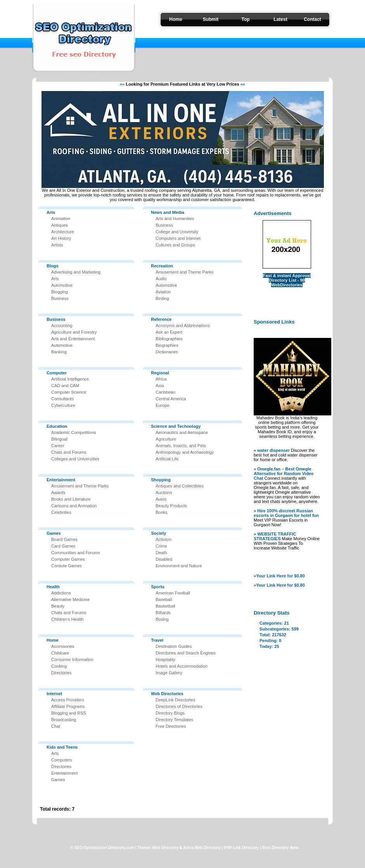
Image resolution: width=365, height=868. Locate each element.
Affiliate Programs (68, 706)
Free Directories (171, 726)
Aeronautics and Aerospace (182, 432)
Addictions (61, 593)
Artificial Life (167, 459)
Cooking (59, 666)
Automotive (62, 285)
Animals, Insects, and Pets (181, 446)
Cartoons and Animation (74, 506)
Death (161, 553)
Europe (162, 405)
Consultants (62, 399)
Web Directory (165, 848)
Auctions (164, 493)
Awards (58, 493)
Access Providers (68, 700)
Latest (280, 19)
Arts (51, 212)
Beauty (58, 606)
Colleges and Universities (75, 459)
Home (176, 19)
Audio (161, 279)
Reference (161, 319)
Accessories (63, 646)
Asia (160, 386)
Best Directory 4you (280, 848)
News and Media (168, 212)
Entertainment (61, 480)
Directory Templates (174, 720)
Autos (161, 499)
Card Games (63, 546)
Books (162, 512)
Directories (61, 673)
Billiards (163, 613)
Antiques (60, 225)
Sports (158, 587)
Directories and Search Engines (186, 653)
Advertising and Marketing (76, 272)
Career (58, 446)
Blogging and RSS (69, 713)
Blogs (53, 266)
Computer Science (69, 392)
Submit (211, 19)
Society (158, 533)
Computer (57, 373)
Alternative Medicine (70, 599)
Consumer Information (72, 660)
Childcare (60, 653)
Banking (59, 352)
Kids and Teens (62, 747)
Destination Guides (174, 646)
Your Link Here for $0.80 (280, 576)
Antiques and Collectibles (180, 486)
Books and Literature (71, 499)
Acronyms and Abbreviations (182, 325)
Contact (312, 19)
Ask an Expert (169, 332)
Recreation (162, 266)
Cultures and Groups (175, 245)
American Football (173, 593)
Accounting (62, 325)
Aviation (163, 292)
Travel (157, 640)
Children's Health (67, 619)
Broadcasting (64, 720)
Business (60, 298)
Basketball (165, 606)
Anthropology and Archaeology (185, 452)
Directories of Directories (179, 706)
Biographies (167, 345)
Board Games (64, 539)
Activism (163, 539)
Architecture (63, 232)
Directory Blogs (170, 713)
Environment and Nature (179, 566)
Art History (61, 238)
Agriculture (166, 439)
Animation (61, 219)
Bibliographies (169, 339)
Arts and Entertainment (73, 339)
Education (57, 426)
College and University (177, 232)
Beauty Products (171, 506)
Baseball (164, 599)
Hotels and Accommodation (182, 666)
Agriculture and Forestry (74, 332)
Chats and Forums (69, 452)
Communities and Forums (76, 553)
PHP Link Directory (241, 848)
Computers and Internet (178, 238)
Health (53, 587)
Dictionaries (167, 352)
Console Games (67, 566)
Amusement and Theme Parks (80, 486)
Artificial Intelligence (70, 379)
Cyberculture (63, 405)
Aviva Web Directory (202, 848)
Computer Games (68, 559)
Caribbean (165, 392)
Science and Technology (176, 426)
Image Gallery (169, 673)
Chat (56, 726)
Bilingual (59, 439)
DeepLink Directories (175, 700)
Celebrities (61, 512)
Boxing (162, 619)
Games (54, 533)
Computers (62, 760)
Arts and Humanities (175, 219)
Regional (160, 373)
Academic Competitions (74, 432)
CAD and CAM (65, 386)
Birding (162, 298)
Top (245, 19)
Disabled (164, 559)
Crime (161, 546)
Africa (161, 379)
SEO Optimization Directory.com (104, 848)
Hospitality (165, 660)
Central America (171, 399)
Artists (57, 245)
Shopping (161, 480)
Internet (54, 694)
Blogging (60, 292)
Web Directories (167, 694)
